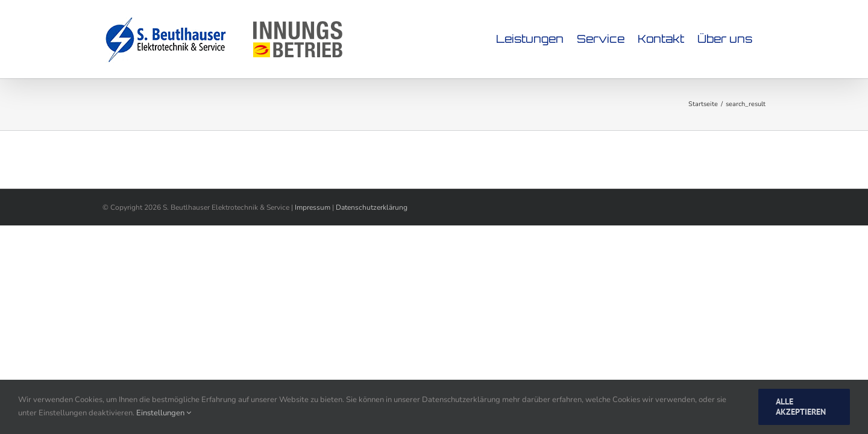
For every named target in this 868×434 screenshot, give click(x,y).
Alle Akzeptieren (801, 407)
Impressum (313, 207)
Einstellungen (164, 413)
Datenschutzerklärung (372, 207)
